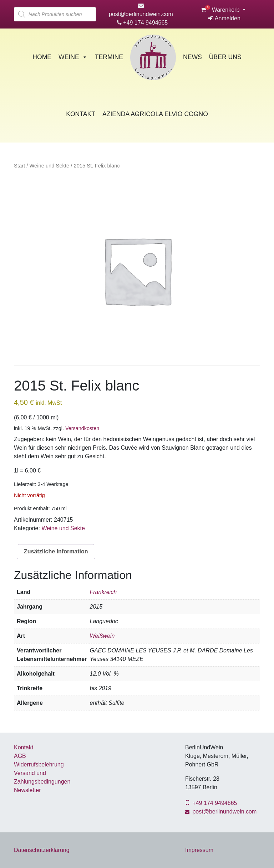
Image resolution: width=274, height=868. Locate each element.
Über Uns (225, 57)
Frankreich (103, 592)
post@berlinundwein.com (221, 812)
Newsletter (27, 790)
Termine (109, 57)
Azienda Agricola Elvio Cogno (155, 114)
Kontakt (81, 114)
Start (19, 166)
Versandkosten (82, 428)
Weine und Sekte (49, 166)
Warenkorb (221, 10)
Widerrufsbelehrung (39, 764)
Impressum (199, 850)
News (192, 57)
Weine (73, 57)
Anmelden (224, 18)
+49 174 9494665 (142, 23)
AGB (20, 756)
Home (42, 57)
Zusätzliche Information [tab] (56, 551)
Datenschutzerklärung (42, 850)
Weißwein (102, 636)
